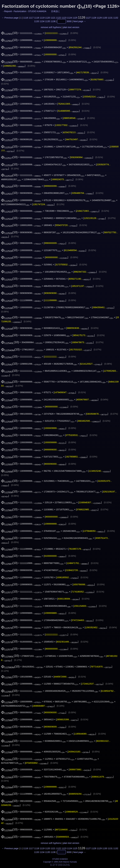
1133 (37, 21)
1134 (42, 21)
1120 (48, 18)
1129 (99, 18)
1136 (53, 21)
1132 (116, 18)
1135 (48, 21)
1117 (31, 18)
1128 (94, 18)
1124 (69, 18)
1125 (75, 18)
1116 (26, 18)
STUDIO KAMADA (37, 11)
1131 (110, 18)
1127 (88, 18)
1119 (42, 18)
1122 (59, 18)
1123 (64, 18)
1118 (37, 18)
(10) (9, 33)
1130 (105, 18)
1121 (53, 18)
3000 (69, 21)
